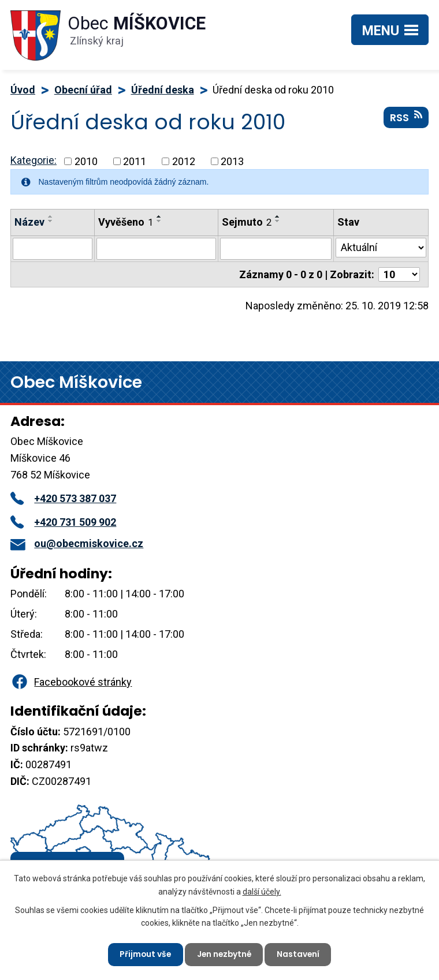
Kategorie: (34, 160)
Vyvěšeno (126, 222)
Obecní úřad (83, 90)
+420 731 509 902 (63, 522)
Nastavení (300, 954)
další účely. (262, 891)
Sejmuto (247, 222)
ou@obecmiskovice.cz (77, 543)
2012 (184, 161)
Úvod (23, 90)
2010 (86, 161)
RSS (406, 118)
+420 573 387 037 (63, 498)
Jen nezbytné (224, 954)
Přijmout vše (144, 954)
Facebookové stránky (71, 682)
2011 (135, 161)
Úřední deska (163, 90)
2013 (232, 161)
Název (29, 222)
